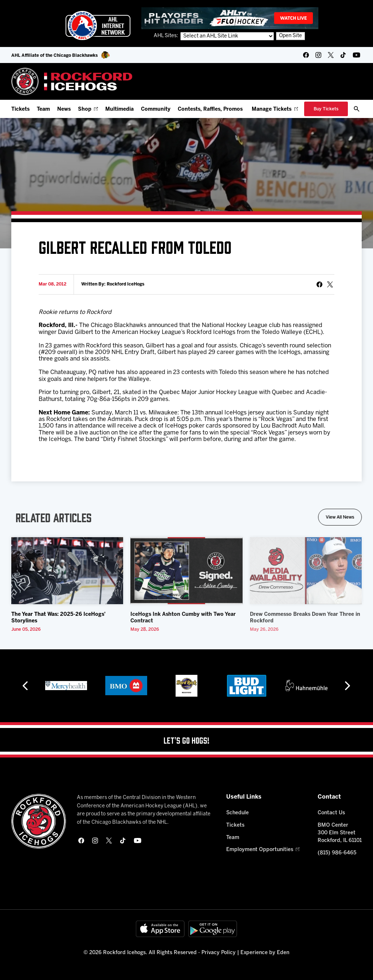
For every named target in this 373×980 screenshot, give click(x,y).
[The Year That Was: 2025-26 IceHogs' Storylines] (67, 571)
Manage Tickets (275, 109)
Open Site (290, 36)
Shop (88, 109)
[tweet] (330, 284)
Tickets (20, 109)
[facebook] (306, 55)
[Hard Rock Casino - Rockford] (186, 686)
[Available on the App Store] (160, 929)
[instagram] (318, 55)
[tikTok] (343, 55)
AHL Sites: (166, 36)
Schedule (237, 813)
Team (43, 109)
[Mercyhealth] (66, 686)
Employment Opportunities (263, 850)
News (64, 109)
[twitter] (331, 55)
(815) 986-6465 (337, 853)
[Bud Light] (246, 686)
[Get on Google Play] (213, 929)
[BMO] (126, 686)
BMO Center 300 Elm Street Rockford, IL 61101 (340, 833)
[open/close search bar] (357, 109)
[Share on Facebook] (319, 284)
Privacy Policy (219, 953)
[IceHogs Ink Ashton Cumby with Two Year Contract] (186, 571)
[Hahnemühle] (307, 686)
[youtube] (356, 55)
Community (156, 109)
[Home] (72, 81)
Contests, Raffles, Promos (210, 109)
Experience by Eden (265, 953)
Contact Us (331, 813)
